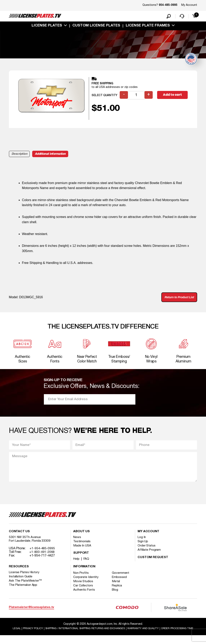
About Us (81, 536)
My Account (189, 5)
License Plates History (25, 577)
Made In (82, 550)
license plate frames (148, 27)
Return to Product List (178, 299)
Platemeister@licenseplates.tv (31, 612)
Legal (27, 633)
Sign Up (143, 546)
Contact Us (19, 536)
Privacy (44, 633)
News (77, 542)
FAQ (87, 564)
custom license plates (96, 27)
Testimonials (82, 546)
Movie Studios (83, 586)
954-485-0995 (168, 5)
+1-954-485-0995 (43, 553)
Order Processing (104, 637)
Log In (142, 542)
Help (77, 564)
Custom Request (153, 562)
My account (148, 536)
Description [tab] (20, 155)
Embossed (121, 582)
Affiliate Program (150, 554)
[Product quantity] (137, 96)
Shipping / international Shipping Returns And (101, 633)
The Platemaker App (23, 590)
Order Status (147, 550)
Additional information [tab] (51, 155)
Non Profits (81, 578)
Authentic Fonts (84, 594)
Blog (117, 594)
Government (122, 578)
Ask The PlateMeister (26, 585)
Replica (118, 590)
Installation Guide (21, 581)
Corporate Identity (86, 582)
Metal (117, 586)
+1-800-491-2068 (42, 557)
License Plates (47, 27)
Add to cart (173, 96)
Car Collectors (83, 590)
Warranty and (165, 633)
